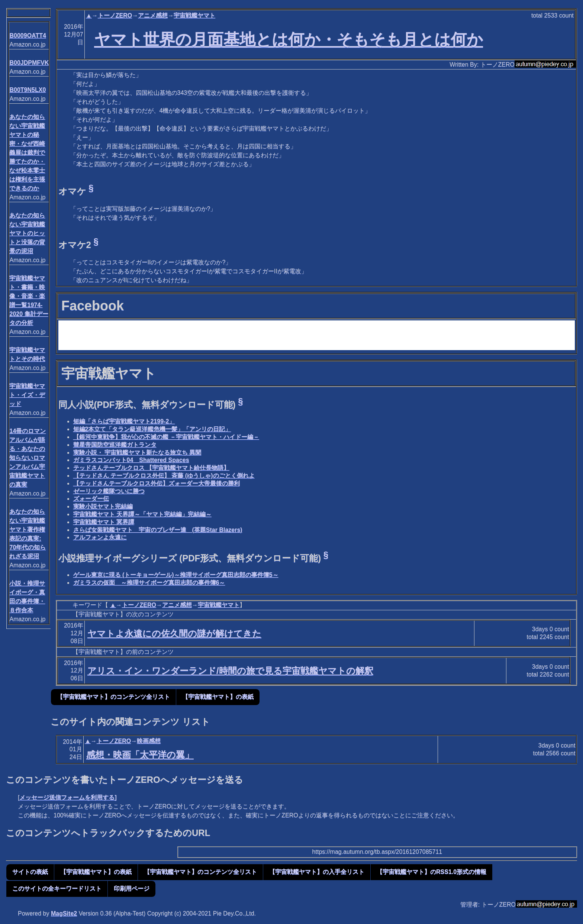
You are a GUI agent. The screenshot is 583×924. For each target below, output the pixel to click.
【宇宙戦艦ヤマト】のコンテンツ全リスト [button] (113, 697)
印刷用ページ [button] (132, 889)
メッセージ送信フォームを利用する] (68, 797)
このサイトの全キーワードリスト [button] (57, 889)
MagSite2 (64, 913)
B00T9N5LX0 (28, 90)
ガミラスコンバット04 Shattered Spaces (131, 460)
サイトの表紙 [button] (30, 872)
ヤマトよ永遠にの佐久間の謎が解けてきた (174, 634)
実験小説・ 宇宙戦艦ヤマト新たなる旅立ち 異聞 (137, 453)
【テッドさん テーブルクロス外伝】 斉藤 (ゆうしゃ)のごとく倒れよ (164, 476)
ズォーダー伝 (91, 499)
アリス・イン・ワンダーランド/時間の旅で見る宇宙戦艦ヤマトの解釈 (230, 671)
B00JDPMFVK (29, 63)
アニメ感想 (153, 15)
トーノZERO (115, 15)
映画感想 (149, 741)
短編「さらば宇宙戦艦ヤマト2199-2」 (124, 421)
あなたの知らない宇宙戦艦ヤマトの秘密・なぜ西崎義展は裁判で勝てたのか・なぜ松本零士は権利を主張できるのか (27, 153)
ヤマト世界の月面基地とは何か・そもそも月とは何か (289, 39)
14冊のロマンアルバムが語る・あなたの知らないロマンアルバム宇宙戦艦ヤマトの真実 (28, 458)
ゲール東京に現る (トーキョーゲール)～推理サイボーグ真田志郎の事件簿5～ (176, 575)
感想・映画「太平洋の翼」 (140, 755)
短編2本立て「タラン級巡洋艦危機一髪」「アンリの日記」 (152, 429)
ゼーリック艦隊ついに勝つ (109, 491)
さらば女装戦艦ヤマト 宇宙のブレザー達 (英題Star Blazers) (158, 530)
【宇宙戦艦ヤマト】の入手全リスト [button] (317, 872)
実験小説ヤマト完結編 (103, 506)
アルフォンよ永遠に (100, 537)
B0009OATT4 (28, 35)
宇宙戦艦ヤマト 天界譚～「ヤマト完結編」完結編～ (142, 514)
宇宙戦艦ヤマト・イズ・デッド (27, 395)
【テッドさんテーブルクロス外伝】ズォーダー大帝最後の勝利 (157, 483)
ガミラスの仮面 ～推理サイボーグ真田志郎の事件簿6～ (149, 583)
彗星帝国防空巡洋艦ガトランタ (115, 445)
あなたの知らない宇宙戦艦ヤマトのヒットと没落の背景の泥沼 (27, 233)
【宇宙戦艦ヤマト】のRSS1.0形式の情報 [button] (431, 872)
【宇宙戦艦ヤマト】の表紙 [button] (218, 697)
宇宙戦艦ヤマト (194, 15)
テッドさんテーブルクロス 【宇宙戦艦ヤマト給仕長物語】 (151, 468)
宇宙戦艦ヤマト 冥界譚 (104, 522)
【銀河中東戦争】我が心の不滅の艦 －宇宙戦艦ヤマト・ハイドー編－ (166, 437)
